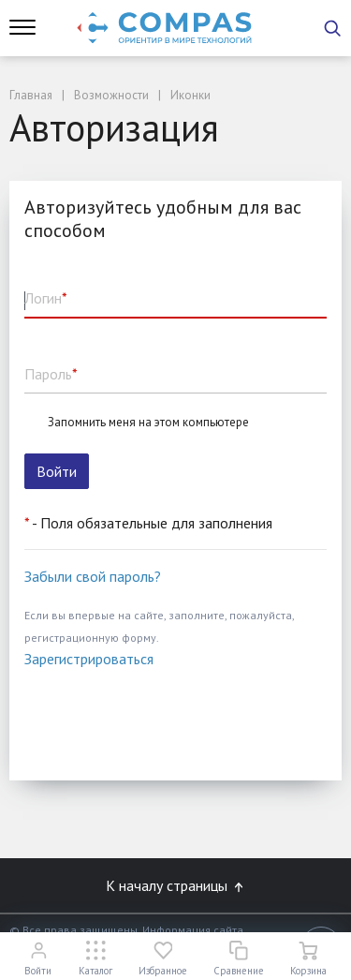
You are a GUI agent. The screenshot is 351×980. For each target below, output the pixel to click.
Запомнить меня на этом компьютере (148, 423)
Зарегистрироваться (89, 659)
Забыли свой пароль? (93, 576)
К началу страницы (176, 885)
